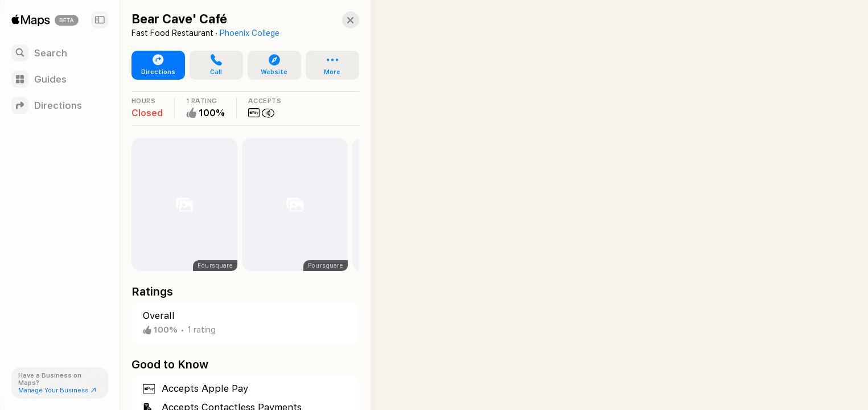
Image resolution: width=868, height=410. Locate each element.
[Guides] (60, 79)
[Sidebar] (100, 20)
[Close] (339, 20)
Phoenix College (250, 33)
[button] (212, 65)
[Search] (60, 53)
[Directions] (60, 105)
